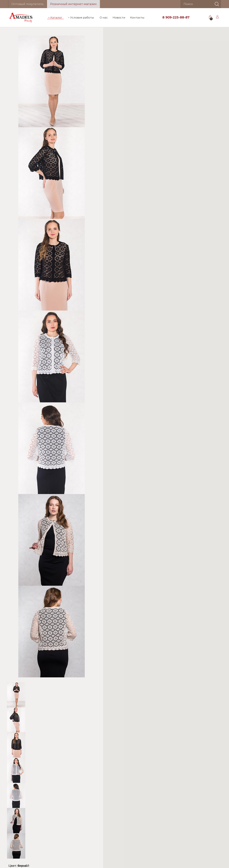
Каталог (55, 18)
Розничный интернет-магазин (73, 4)
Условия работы (81, 18)
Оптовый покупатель (28, 4)
